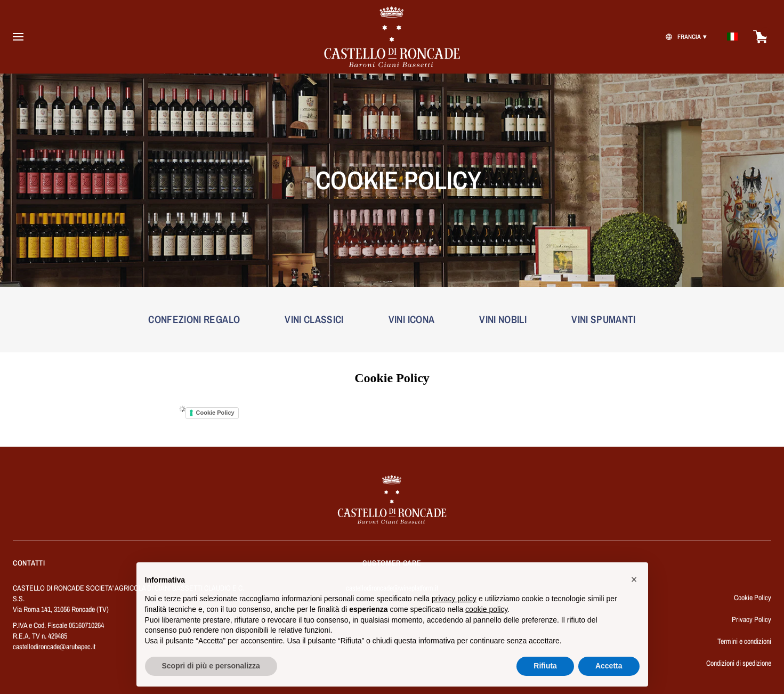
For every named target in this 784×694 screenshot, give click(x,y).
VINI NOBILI (503, 319)
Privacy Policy (751, 619)
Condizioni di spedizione (739, 663)
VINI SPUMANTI (604, 319)
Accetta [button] (609, 673)
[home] (392, 37)
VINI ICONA (412, 319)
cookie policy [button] (486, 616)
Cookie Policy (215, 413)
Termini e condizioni (744, 641)
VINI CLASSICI (314, 319)
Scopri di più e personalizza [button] (211, 673)
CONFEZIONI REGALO (194, 319)
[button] (634, 586)
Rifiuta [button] (545, 673)
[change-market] (685, 37)
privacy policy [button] (454, 606)
